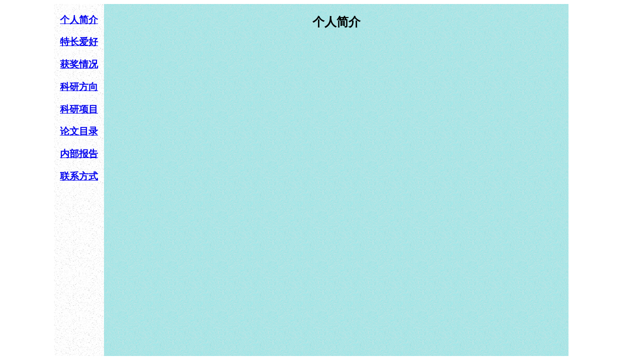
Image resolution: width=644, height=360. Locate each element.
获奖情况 (79, 64)
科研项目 (79, 109)
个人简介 (79, 20)
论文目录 (79, 131)
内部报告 (79, 154)
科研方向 (79, 87)
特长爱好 (79, 42)
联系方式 (79, 176)
